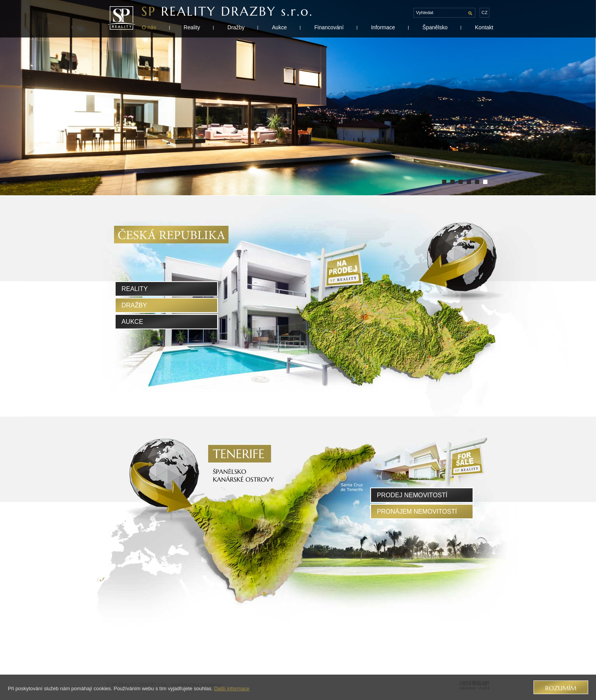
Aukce (279, 27)
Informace (383, 27)
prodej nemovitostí (412, 495)
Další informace (232, 688)
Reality (192, 27)
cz (484, 12)
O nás (149, 27)
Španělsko (435, 27)
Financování (329, 27)
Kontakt (484, 27)
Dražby (236, 27)
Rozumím (561, 688)
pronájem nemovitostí (417, 511)
